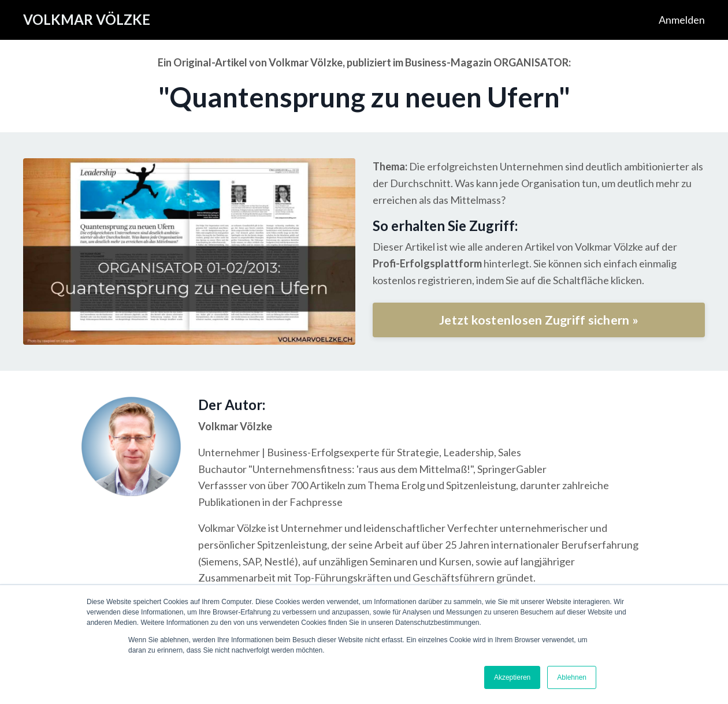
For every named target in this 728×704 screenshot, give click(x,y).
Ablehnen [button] (572, 677)
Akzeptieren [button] (512, 677)
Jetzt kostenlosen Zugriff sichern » (539, 320)
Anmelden (682, 20)
